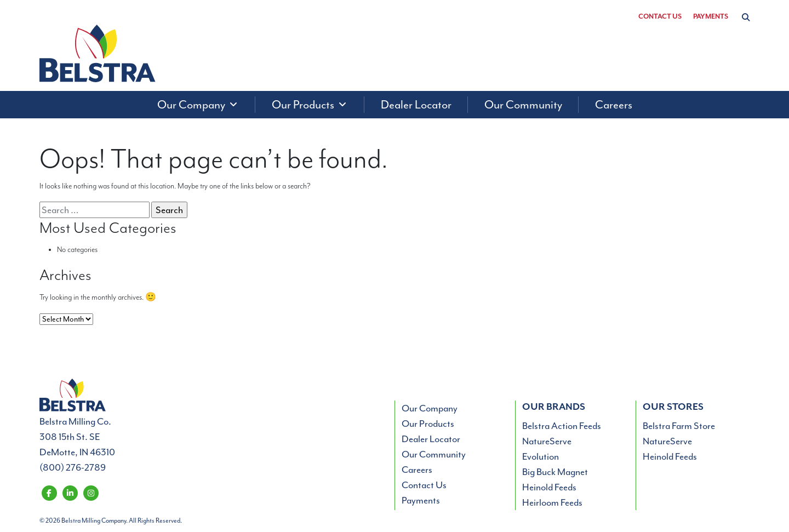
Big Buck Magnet (555, 472)
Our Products (428, 424)
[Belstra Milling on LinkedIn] (70, 492)
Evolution (541, 456)
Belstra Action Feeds (562, 426)
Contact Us (660, 17)
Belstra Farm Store (679, 426)
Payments (711, 17)
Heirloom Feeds (552, 502)
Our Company (430, 408)
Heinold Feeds (549, 487)
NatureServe (547, 441)
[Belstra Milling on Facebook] (49, 492)
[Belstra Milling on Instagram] (91, 492)
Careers (417, 470)
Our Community (434, 454)
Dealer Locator (431, 439)
